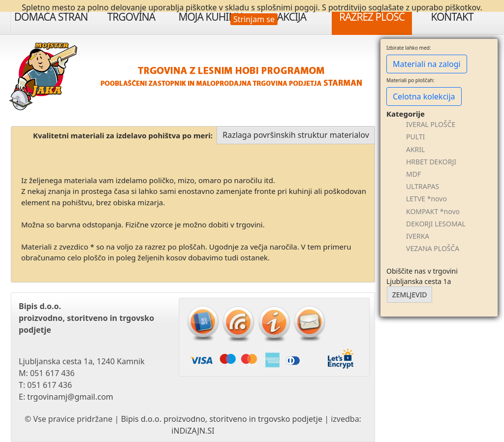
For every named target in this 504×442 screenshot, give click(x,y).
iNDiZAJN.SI (193, 431)
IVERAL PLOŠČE (431, 124)
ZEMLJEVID (410, 295)
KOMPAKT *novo (433, 211)
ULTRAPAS (423, 186)
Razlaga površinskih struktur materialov (296, 135)
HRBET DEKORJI (431, 162)
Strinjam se (254, 19)
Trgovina (131, 17)
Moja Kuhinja (211, 17)
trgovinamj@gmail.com (70, 397)
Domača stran (51, 17)
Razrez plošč (372, 17)
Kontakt (452, 17)
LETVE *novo (426, 199)
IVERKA (418, 236)
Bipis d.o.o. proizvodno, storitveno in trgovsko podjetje (222, 419)
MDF (413, 174)
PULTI (415, 137)
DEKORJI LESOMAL (436, 224)
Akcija (292, 17)
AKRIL (415, 149)
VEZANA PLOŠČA (433, 248)
